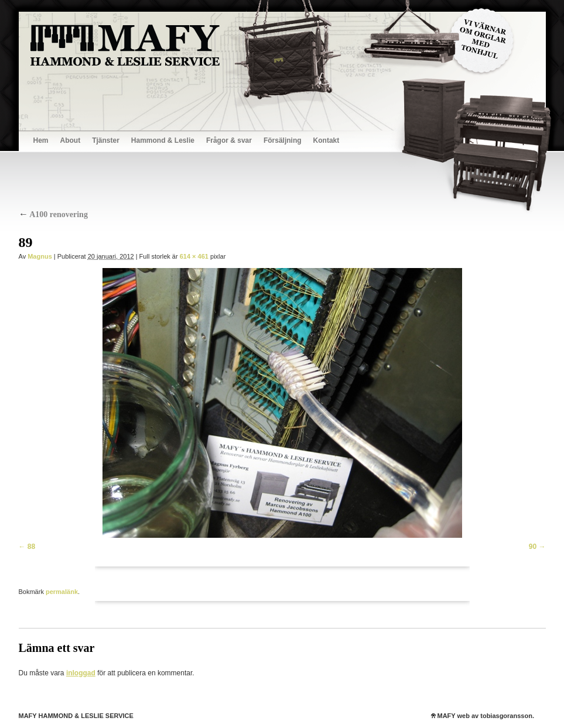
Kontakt (327, 140)
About (71, 140)
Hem (41, 140)
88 (31, 547)
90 (533, 547)
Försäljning (283, 140)
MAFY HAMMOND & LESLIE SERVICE (76, 716)
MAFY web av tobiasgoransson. (486, 716)
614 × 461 (194, 256)
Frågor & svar (229, 140)
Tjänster (106, 140)
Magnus (40, 256)
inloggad (81, 673)
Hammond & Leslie (163, 140)
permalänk (62, 592)
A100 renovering (53, 214)
